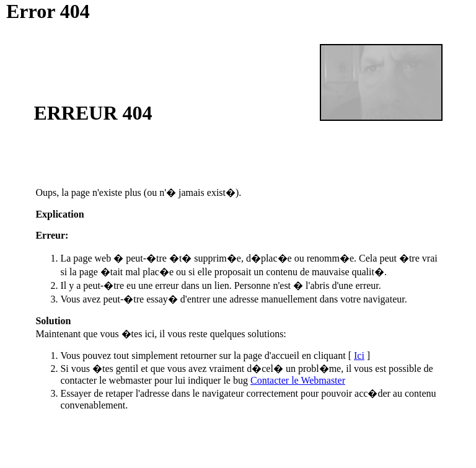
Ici (359, 355)
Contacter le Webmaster (298, 380)
